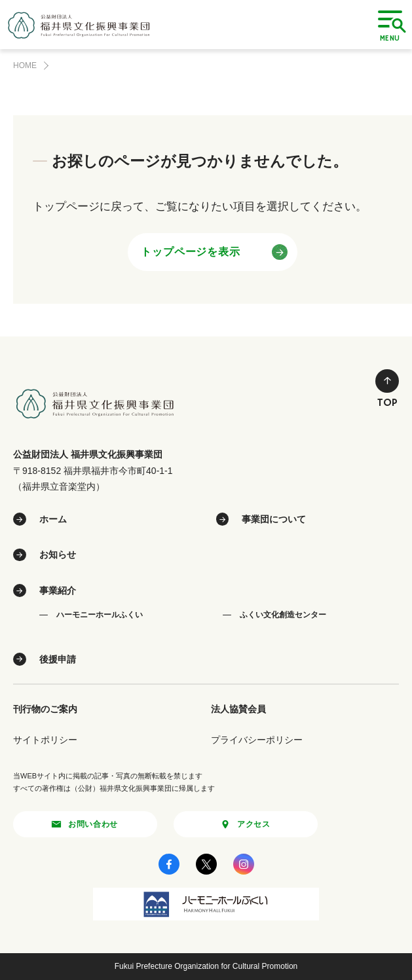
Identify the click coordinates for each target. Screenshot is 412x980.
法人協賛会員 (238, 709)
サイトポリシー (45, 740)
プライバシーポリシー (257, 740)
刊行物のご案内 (45, 709)
